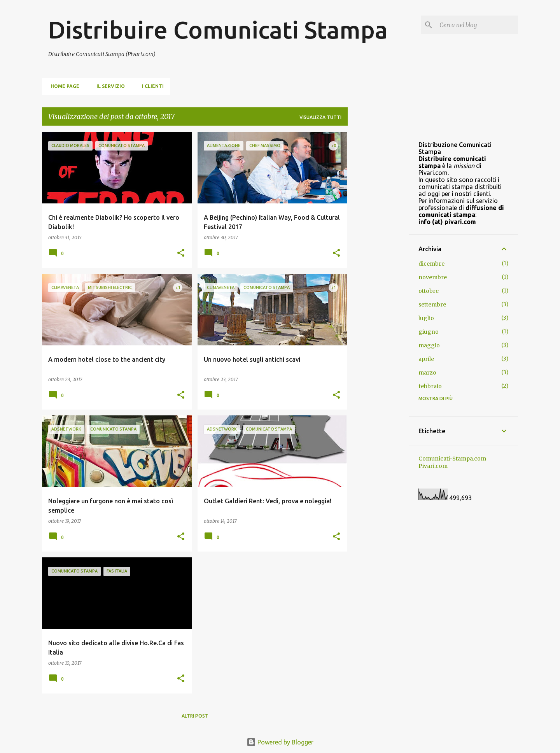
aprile (426, 359)
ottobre (429, 291)
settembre (432, 305)
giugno (429, 332)
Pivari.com (433, 466)
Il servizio (108, 86)
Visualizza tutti (320, 117)
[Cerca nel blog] (477, 25)
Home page (63, 86)
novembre (433, 277)
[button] (181, 253)
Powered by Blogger (280, 742)
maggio (429, 345)
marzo (427, 373)
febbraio (430, 386)
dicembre (431, 264)
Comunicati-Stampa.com (452, 459)
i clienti (150, 86)
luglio (426, 318)
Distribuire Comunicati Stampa (218, 30)
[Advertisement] (378, 249)
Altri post (195, 716)
